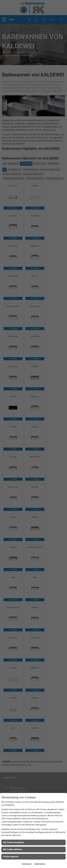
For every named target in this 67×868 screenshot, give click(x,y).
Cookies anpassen (11, 856)
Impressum (27, 864)
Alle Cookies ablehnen (12, 849)
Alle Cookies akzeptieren (14, 842)
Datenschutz (40, 864)
